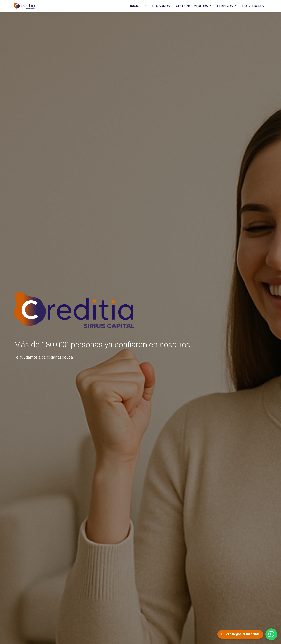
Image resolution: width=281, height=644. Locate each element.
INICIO (135, 6)
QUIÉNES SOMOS (158, 6)
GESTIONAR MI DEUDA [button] (192, 6)
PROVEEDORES (253, 6)
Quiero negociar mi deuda (240, 634)
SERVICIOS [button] (225, 6)
